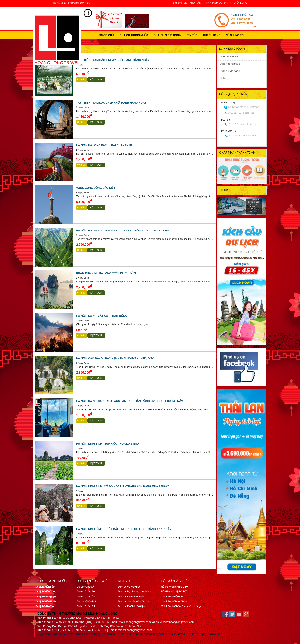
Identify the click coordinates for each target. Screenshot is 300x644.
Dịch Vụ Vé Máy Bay (129, 587)
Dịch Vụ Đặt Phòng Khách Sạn (135, 592)
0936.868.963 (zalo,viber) (242, 136)
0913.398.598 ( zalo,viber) (242, 124)
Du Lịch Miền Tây (45, 607)
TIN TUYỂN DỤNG (238, 3)
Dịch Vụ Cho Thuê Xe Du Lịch (134, 602)
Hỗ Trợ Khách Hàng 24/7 (175, 587)
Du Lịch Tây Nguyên (46, 597)
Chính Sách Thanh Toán (174, 602)
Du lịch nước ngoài (168, 35)
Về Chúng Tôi (235, 35)
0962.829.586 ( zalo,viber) (242, 113)
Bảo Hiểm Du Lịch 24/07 (174, 592)
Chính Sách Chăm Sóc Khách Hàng (181, 607)
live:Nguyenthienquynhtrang (244, 107)
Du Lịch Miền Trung (46, 592)
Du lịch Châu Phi (86, 607)
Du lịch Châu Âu (86, 592)
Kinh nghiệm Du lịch (216, 3)
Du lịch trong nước (134, 35)
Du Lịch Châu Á (85, 587)
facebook (226, 614)
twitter (232, 614)
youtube (239, 614)
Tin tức (192, 35)
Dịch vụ (224, 78)
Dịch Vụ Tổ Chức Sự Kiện (131, 607)
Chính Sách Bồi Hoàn (173, 597)
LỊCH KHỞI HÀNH (193, 3)
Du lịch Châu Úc (86, 597)
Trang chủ (176, 3)
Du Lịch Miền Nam (45, 602)
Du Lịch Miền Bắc (45, 587)
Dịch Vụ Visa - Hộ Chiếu (131, 597)
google (246, 614)
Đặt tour (96, 80)
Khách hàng (212, 35)
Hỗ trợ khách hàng (177, 581)
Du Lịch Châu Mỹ (86, 602)
